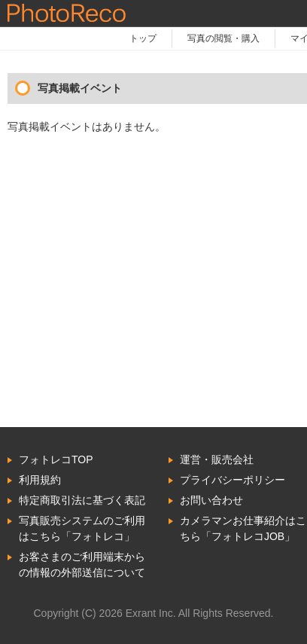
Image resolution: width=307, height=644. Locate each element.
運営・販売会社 (217, 459)
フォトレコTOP (56, 459)
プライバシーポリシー (233, 480)
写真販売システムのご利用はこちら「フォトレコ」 (82, 528)
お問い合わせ (211, 500)
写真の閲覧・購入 (223, 38)
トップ (143, 38)
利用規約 (40, 480)
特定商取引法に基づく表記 (82, 500)
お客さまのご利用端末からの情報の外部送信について (82, 565)
